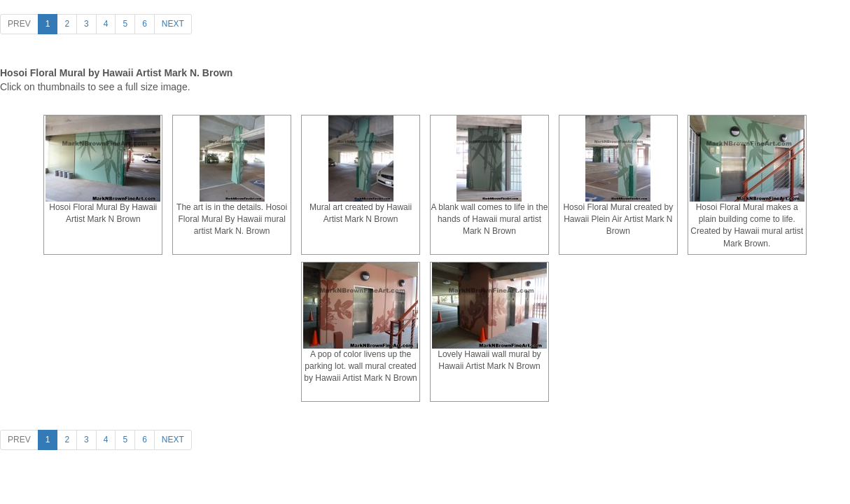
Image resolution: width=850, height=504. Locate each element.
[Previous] (19, 24)
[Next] (173, 24)
